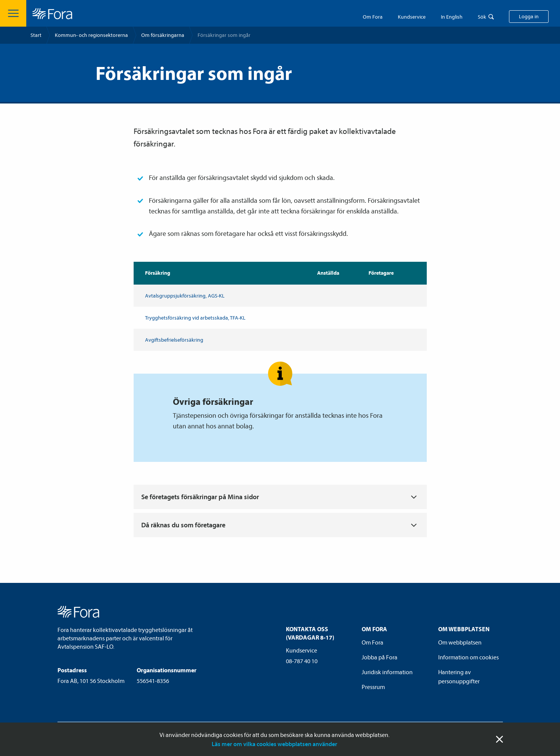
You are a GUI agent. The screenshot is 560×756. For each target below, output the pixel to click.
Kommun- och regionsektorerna (91, 35)
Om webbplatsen (460, 642)
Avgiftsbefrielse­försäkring (174, 340)
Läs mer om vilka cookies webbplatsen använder (274, 744)
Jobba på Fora (380, 657)
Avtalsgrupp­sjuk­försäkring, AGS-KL (185, 296)
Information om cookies (468, 657)
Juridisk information (387, 672)
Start (36, 35)
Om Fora (373, 17)
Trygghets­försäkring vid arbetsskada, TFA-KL (195, 318)
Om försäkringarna (163, 35)
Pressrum (373, 687)
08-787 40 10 (302, 661)
